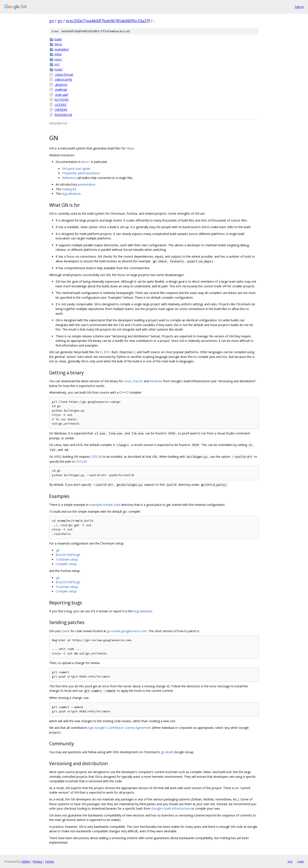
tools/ (59, 69)
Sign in (299, 7)
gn (52, 21)
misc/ (58, 59)
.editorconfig (63, 79)
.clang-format (64, 75)
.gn (58, 550)
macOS (138, 381)
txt (290, 861)
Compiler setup (66, 564)
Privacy (37, 861)
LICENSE (61, 105)
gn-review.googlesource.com (127, 631)
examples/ (62, 49)
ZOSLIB (96, 457)
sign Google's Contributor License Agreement (120, 728)
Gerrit (66, 631)
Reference (69, 178)
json (300, 861)
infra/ (58, 54)
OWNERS (61, 110)
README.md (63, 115)
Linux (127, 381)
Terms (49, 861)
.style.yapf (61, 95)
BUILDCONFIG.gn (68, 555)
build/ (58, 39)
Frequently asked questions (81, 173)
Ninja (130, 148)
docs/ (58, 44)
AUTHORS (62, 100)
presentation (87, 184)
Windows (156, 381)
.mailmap (61, 89)
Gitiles (26, 861)
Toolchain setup (67, 559)
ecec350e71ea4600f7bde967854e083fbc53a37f (108, 21)
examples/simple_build (105, 505)
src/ (57, 64)
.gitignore (61, 85)
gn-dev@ (167, 752)
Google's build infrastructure (171, 808)
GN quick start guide (76, 169)
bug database (71, 194)
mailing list (69, 189)
